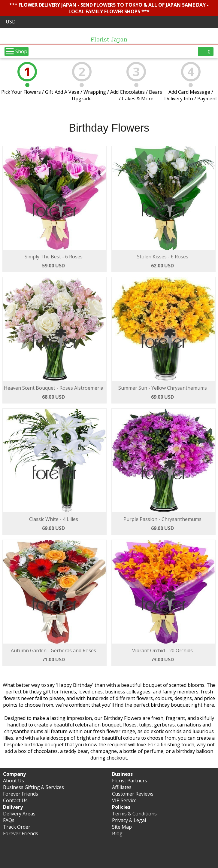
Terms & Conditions (134, 814)
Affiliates (122, 787)
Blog (117, 833)
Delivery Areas (19, 814)
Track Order (17, 827)
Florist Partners (130, 781)
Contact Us (15, 800)
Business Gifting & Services (33, 787)
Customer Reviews (133, 794)
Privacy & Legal (129, 820)
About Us (14, 781)
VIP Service (124, 800)
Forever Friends (21, 794)
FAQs (9, 820)
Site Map (122, 827)
